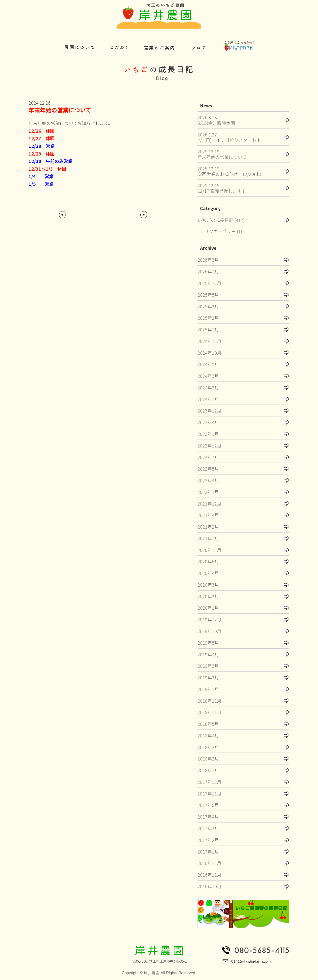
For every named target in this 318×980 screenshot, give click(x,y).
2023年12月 (209, 411)
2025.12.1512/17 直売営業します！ (222, 188)
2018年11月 (209, 712)
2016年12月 (209, 863)
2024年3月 (208, 376)
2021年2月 (208, 527)
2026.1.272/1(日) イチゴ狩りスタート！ (229, 137)
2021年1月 (208, 538)
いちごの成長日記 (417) (221, 220)
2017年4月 (208, 817)
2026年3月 (208, 260)
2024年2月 (208, 387)
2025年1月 (208, 329)
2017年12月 (209, 782)
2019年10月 (209, 631)
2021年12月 (209, 504)
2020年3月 (208, 585)
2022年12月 (209, 445)
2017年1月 (208, 852)
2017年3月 (208, 828)
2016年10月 (209, 886)
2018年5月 (208, 724)
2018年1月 (208, 770)
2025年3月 (208, 306)
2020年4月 (208, 573)
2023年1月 (208, 434)
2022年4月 (208, 480)
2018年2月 (208, 759)
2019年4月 (208, 654)
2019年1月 (208, 689)
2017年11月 (209, 793)
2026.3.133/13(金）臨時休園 (216, 120)
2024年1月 (208, 399)
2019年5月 (208, 643)
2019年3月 (208, 666)
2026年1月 (208, 271)
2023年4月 (208, 422)
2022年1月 (208, 492)
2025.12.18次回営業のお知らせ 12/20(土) (229, 171)
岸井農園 (152, 973)
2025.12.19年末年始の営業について (222, 154)
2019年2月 (208, 677)
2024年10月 (209, 353)
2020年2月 (208, 596)
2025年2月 (208, 318)
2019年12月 (209, 619)
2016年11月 (209, 875)
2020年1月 (208, 608)
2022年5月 (208, 469)
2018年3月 (208, 747)
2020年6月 (208, 561)
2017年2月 (208, 840)
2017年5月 (208, 805)
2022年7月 (208, 457)
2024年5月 (208, 364)
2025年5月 (208, 295)
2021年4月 (208, 515)
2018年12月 (209, 701)
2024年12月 (209, 341)
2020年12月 (209, 550)
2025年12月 (209, 283)
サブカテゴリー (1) (223, 231)
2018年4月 (208, 735)
